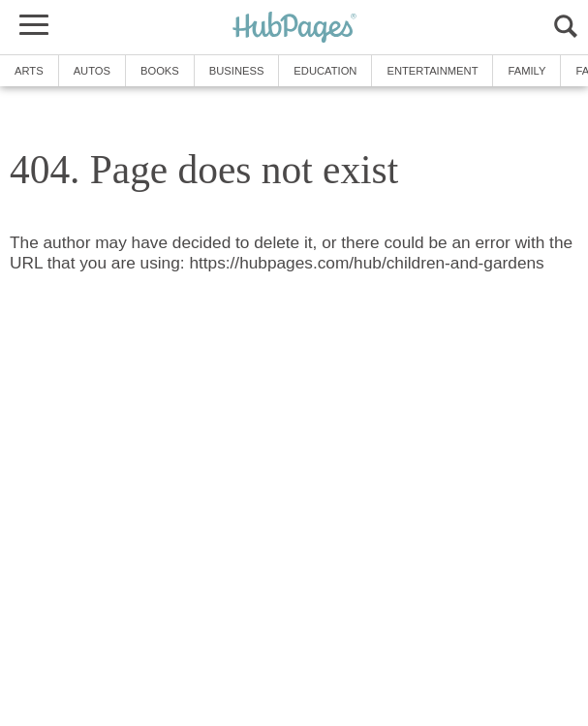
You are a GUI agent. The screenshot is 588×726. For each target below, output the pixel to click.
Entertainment (432, 71)
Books (160, 71)
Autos (92, 71)
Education (325, 71)
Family (526, 71)
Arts (29, 71)
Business (237, 71)
